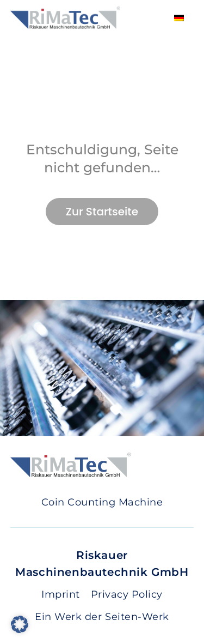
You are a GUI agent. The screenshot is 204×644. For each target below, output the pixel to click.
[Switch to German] (179, 18)
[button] (20, 624)
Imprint (61, 594)
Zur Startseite (102, 212)
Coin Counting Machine (102, 502)
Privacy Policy (127, 594)
